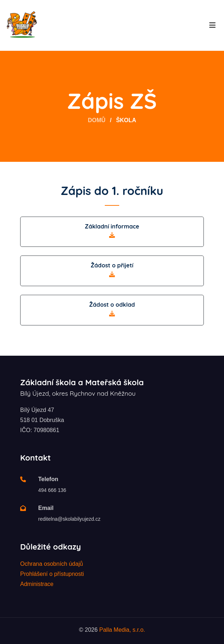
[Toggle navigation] (212, 25)
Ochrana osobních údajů (51, 564)
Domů (97, 120)
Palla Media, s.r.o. (122, 630)
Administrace (37, 584)
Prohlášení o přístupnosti (52, 574)
